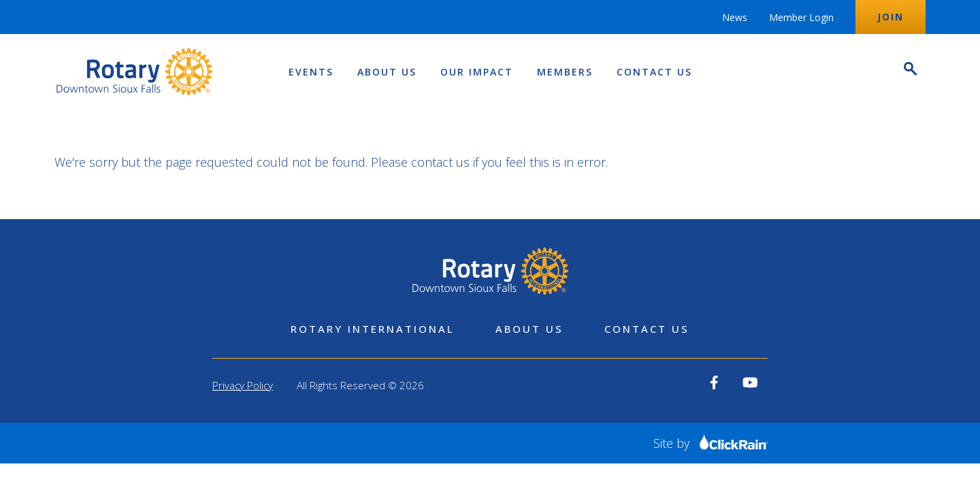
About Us (387, 72)
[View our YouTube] (750, 382)
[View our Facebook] (714, 382)
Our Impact (477, 72)
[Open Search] (909, 70)
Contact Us (654, 72)
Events (311, 72)
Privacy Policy (243, 385)
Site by (710, 443)
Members (565, 72)
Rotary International (373, 329)
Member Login (801, 17)
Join (891, 17)
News (735, 17)
